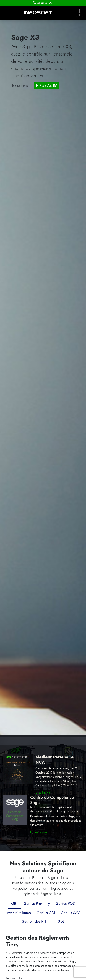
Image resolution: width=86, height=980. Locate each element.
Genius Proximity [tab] (37, 904)
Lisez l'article (45, 793)
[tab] (52, 919)
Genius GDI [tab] (46, 913)
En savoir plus (20, 86)
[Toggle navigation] (80, 12)
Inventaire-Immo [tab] (19, 913)
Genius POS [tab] (65, 904)
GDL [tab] (61, 921)
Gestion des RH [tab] (34, 921)
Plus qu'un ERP (47, 86)
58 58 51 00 (43, 3)
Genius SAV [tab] (70, 913)
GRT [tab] (15, 904)
